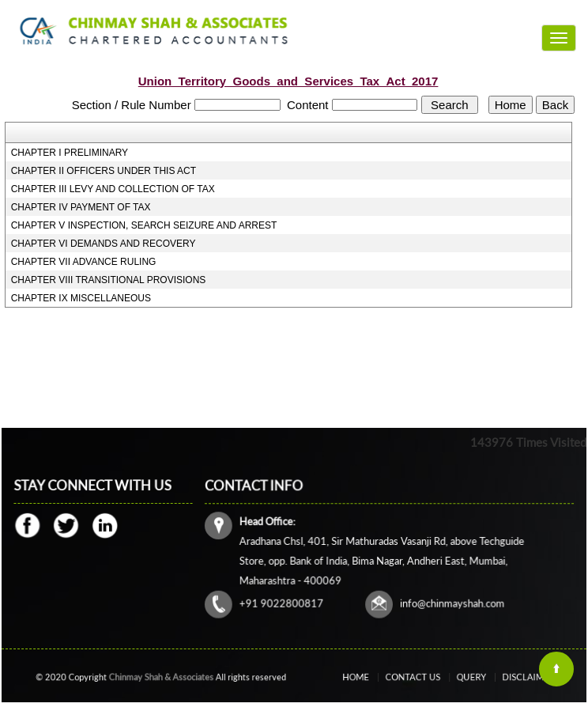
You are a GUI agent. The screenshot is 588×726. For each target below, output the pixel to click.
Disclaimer (509, 677)
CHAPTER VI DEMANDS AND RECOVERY (104, 244)
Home (375, 677)
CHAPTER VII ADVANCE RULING (84, 262)
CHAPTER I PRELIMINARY (70, 153)
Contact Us (420, 677)
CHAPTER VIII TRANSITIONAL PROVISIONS (109, 280)
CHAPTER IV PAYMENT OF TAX (81, 207)
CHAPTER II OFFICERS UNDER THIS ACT (104, 171)
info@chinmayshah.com (450, 601)
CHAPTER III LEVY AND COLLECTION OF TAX (113, 189)
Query (465, 677)
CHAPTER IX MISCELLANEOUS (81, 298)
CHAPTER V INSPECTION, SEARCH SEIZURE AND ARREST (144, 225)
